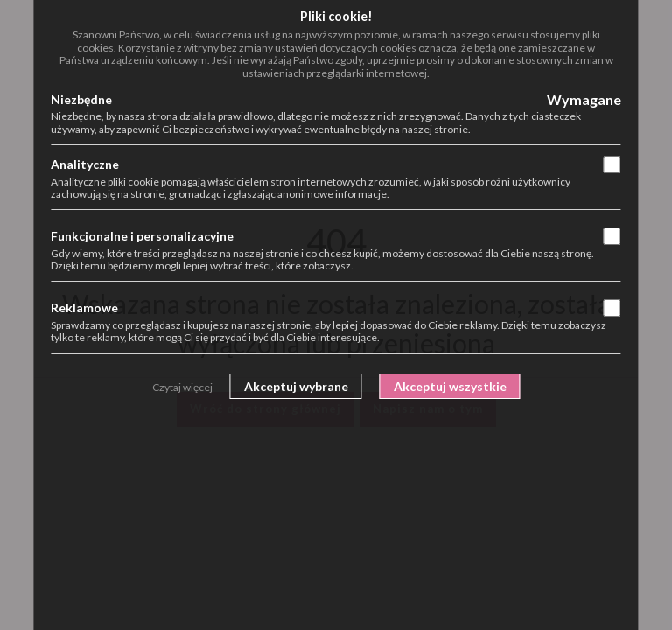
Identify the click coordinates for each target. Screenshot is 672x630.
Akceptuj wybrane (296, 386)
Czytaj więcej (182, 387)
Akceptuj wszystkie (450, 386)
